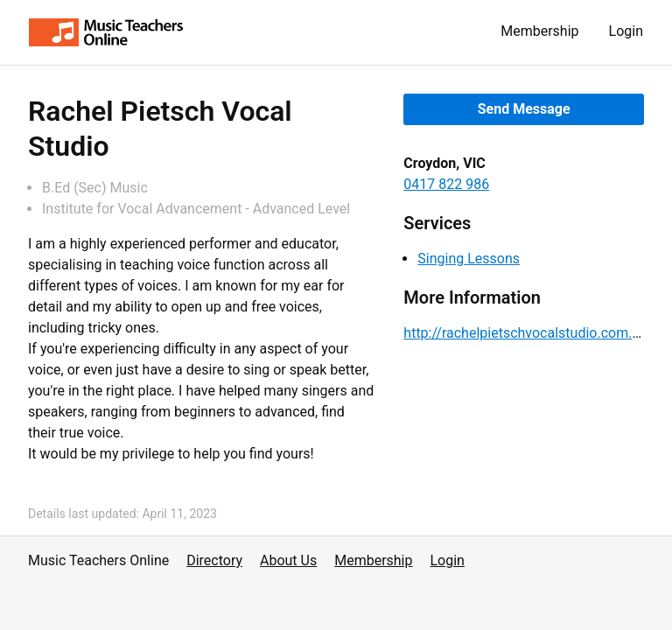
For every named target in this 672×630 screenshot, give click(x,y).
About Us (288, 560)
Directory (214, 560)
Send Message (524, 109)
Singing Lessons (469, 259)
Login (626, 31)
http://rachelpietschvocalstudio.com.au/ (528, 333)
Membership (539, 31)
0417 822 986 (446, 184)
